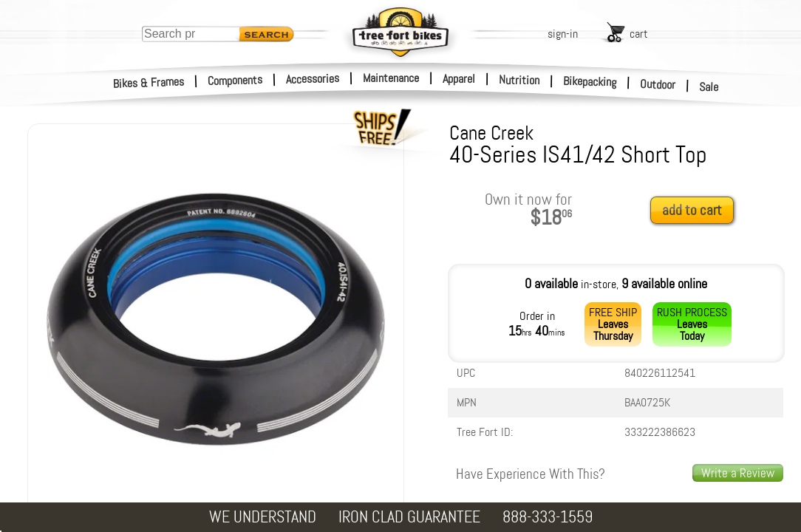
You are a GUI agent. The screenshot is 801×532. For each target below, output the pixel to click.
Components (235, 80)
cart (639, 34)
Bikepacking (590, 82)
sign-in (563, 34)
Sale (709, 87)
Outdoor (658, 84)
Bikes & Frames (149, 83)
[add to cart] (696, 211)
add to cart (692, 210)
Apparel (459, 79)
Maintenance (391, 78)
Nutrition (519, 80)
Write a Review (738, 473)
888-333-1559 (548, 517)
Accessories (313, 79)
